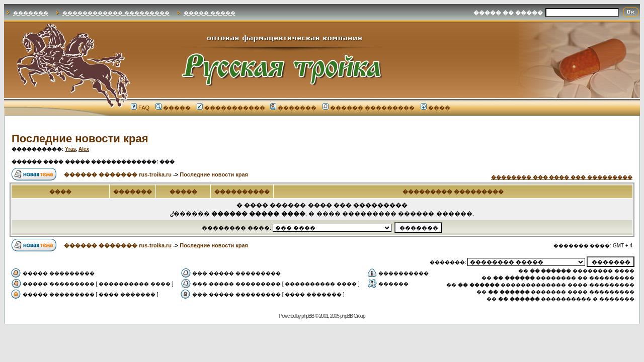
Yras (70, 149)
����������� (231, 108)
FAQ (140, 108)
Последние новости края (80, 139)
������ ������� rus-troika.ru (118, 174)
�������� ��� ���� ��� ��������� (562, 177)
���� (435, 108)
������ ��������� (369, 108)
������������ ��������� (116, 13)
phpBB (308, 316)
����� (173, 108)
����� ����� (210, 13)
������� (31, 13)
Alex (84, 149)
